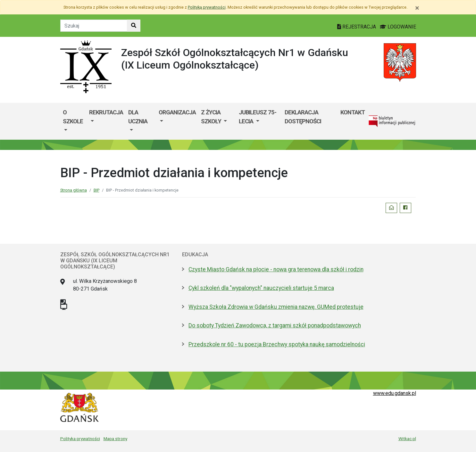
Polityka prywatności (80, 439)
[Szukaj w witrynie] (134, 26)
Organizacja (177, 112)
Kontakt (353, 112)
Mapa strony (115, 439)
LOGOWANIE (398, 27)
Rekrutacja (106, 112)
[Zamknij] (417, 8)
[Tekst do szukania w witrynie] (94, 26)
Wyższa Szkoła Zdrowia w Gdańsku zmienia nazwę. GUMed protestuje (276, 307)
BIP (96, 190)
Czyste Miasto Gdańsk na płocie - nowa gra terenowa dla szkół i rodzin (276, 269)
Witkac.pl (407, 439)
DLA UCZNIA (138, 117)
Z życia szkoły (212, 117)
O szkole (73, 117)
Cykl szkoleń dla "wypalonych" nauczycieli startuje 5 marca (261, 288)
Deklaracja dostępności (303, 117)
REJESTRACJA (357, 27)
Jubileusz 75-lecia (258, 117)
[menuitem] (74, 121)
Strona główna (74, 190)
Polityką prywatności (207, 7)
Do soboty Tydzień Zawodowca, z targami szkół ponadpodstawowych (275, 325)
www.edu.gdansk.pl (395, 393)
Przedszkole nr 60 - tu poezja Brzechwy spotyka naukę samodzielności (277, 344)
